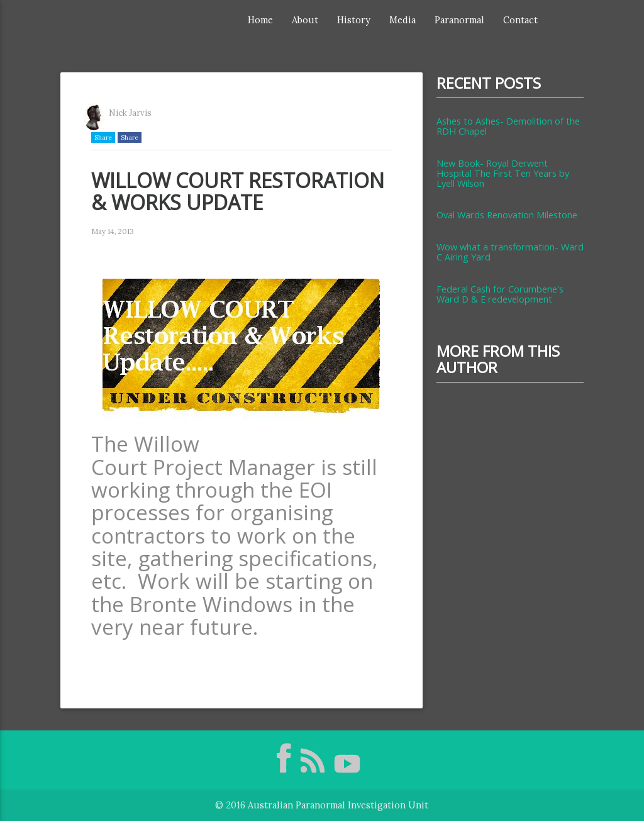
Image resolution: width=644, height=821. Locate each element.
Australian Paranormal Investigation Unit (338, 805)
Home (260, 20)
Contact (520, 20)
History (354, 20)
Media (402, 20)
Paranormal (459, 20)
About (305, 20)
